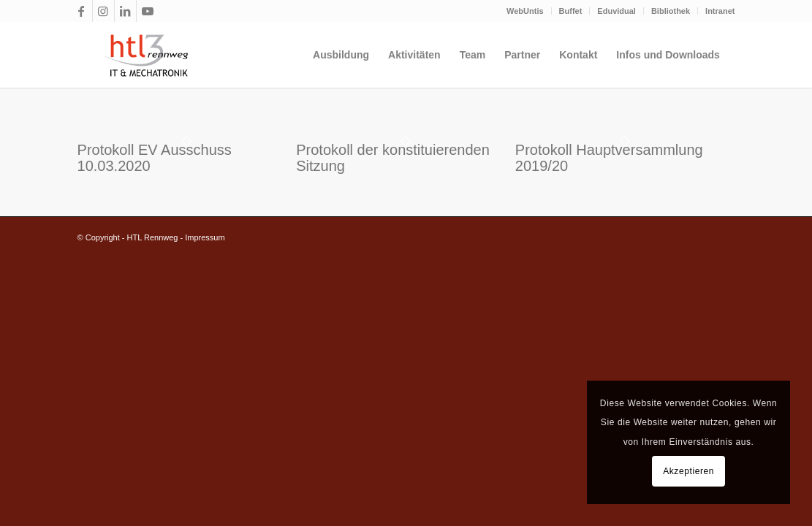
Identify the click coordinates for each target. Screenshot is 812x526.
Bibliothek (671, 11)
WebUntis (525, 11)
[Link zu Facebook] (81, 11)
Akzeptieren (688, 471)
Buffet (571, 11)
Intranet (720, 11)
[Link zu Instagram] (103, 11)
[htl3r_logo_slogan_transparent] (143, 55)
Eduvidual (616, 11)
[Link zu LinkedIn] (125, 11)
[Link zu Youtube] (148, 11)
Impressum (205, 237)
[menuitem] (525, 11)
